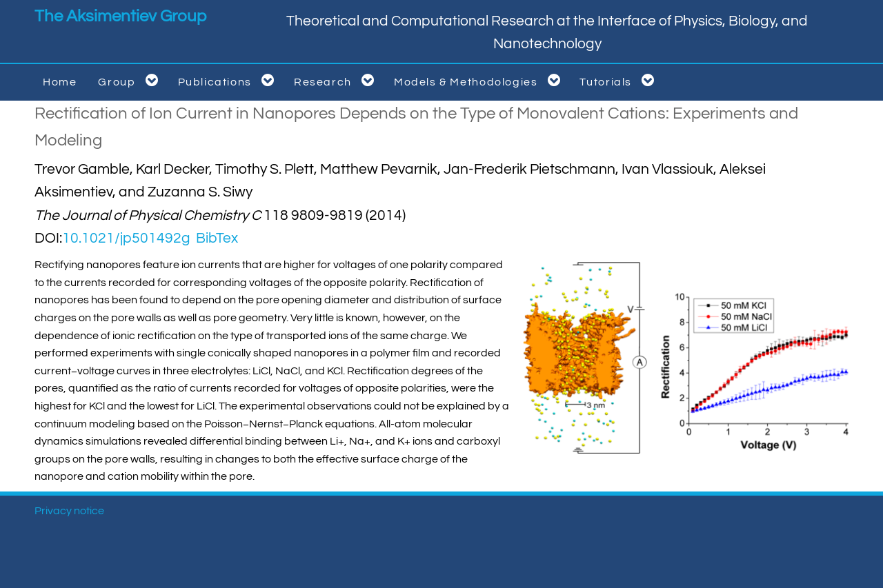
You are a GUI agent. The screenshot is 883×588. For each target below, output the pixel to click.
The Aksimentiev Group (120, 16)
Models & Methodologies (480, 80)
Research (337, 80)
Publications (229, 80)
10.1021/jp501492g (126, 238)
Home (60, 82)
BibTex (217, 238)
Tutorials (619, 80)
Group (130, 80)
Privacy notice (69, 511)
